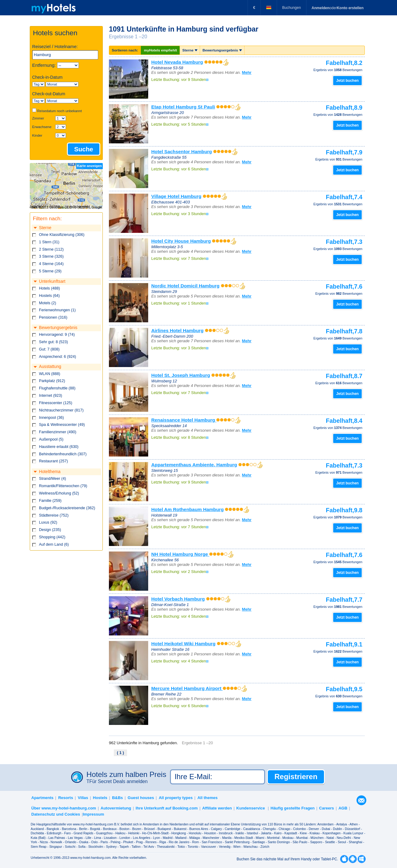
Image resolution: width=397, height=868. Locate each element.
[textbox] (65, 55)
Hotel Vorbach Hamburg (178, 599)
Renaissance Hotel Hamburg (184, 420)
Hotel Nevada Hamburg (177, 62)
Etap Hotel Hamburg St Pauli (183, 107)
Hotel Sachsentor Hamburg (182, 152)
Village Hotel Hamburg (176, 196)
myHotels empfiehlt (160, 50)
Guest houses (141, 798)
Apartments (42, 798)
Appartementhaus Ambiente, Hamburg (194, 465)
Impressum (93, 814)
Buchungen (292, 8)
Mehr (247, 72)
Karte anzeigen (89, 166)
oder (338, 8)
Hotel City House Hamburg (181, 241)
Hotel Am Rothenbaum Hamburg (187, 509)
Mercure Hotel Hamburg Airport (187, 688)
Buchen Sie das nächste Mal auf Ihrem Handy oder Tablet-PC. (287, 859)
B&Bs (117, 798)
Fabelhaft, (344, 63)
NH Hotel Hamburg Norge (180, 554)
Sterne (190, 50)
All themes (207, 798)
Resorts (66, 798)
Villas (83, 798)
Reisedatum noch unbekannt (60, 111)
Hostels (100, 798)
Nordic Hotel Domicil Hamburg (185, 286)
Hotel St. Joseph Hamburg (181, 375)
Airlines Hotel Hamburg (177, 330)
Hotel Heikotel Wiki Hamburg (183, 644)
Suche (84, 149)
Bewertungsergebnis (222, 50)
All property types (176, 798)
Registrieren (296, 777)
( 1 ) (120, 753)
